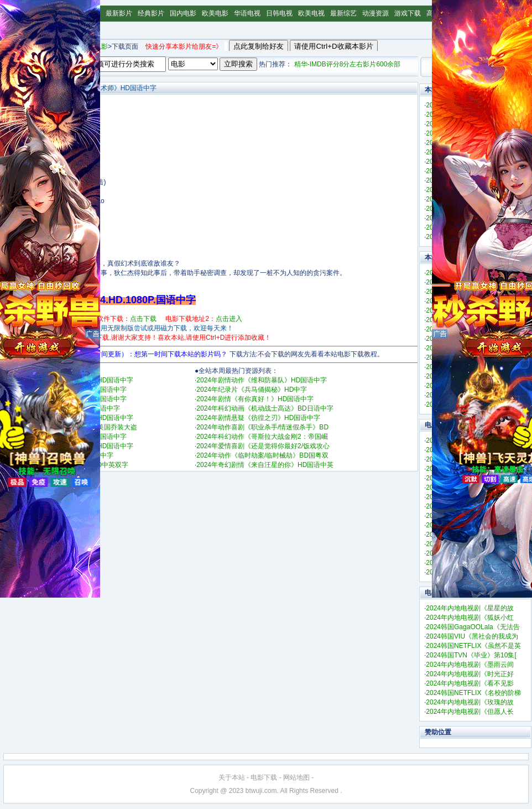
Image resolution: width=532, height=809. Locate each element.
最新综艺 (343, 13)
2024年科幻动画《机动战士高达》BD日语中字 (265, 408)
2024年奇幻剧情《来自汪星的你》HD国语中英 (265, 465)
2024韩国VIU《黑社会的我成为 (472, 636)
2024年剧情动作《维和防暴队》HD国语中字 (262, 380)
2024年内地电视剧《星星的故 (470, 608)
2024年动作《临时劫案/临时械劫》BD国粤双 (262, 455)
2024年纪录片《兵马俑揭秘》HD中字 (252, 390)
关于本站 (232, 777)
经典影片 (151, 13)
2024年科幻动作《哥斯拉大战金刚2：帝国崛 (262, 437)
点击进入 (229, 319)
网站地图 (296, 777)
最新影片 (119, 13)
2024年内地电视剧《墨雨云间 (470, 665)
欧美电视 (311, 13)
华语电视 (247, 13)
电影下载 (264, 777)
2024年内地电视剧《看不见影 (470, 683)
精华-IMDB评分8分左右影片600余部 (348, 64)
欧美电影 (215, 13)
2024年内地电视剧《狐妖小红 (470, 618)
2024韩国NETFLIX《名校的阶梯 (473, 693)
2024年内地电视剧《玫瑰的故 (470, 702)
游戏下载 (408, 13)
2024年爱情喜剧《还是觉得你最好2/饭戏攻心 (263, 446)
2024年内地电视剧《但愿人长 (470, 712)
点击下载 (143, 319)
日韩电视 (279, 13)
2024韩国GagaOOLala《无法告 (473, 627)
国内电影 (183, 13)
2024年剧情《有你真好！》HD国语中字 (255, 399)
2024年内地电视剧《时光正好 (470, 674)
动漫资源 (375, 13)
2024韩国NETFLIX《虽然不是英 (473, 646)
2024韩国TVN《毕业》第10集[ (471, 655)
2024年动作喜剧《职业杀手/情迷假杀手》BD (262, 427)
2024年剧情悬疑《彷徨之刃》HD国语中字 (258, 418)
